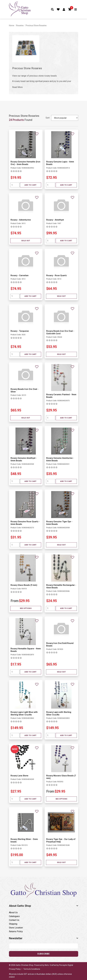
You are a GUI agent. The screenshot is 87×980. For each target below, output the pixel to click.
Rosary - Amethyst (55, 220)
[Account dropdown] (64, 9)
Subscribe (43, 954)
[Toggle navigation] (76, 9)
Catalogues (14, 916)
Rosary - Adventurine (21, 220)
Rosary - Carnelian (20, 275)
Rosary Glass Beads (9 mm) (24, 585)
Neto (47, 965)
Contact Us (14, 920)
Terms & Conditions (32, 969)
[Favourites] (58, 9)
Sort (48, 118)
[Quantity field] (15, 185)
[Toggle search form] (52, 9)
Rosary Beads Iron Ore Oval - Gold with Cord (60, 332)
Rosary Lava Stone (19, 776)
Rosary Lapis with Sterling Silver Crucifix (59, 713)
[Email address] (44, 946)
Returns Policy (16, 931)
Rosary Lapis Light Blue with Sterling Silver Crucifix (24, 713)
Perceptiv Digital (66, 965)
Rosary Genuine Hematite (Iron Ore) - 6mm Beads (25, 163)
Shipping (13, 924)
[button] (70, 9)
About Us (13, 912)
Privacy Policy (15, 969)
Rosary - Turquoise (20, 331)
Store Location (16, 928)
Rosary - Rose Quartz (57, 275)
